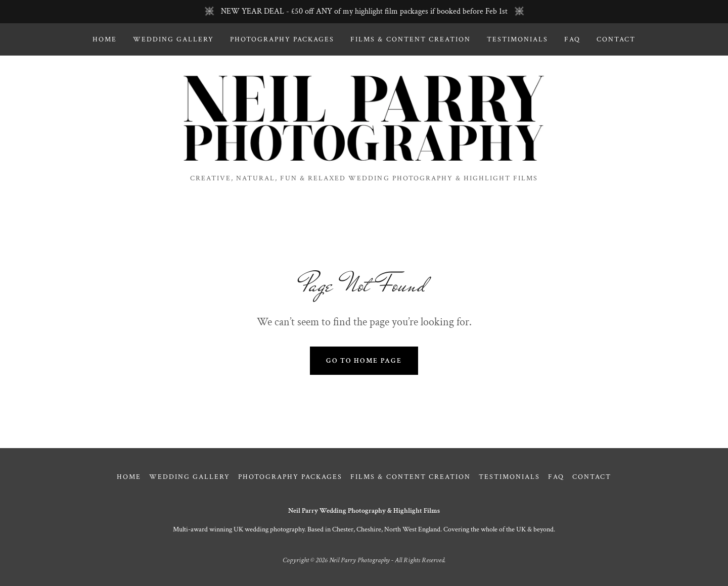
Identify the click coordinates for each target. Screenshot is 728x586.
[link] (364, 118)
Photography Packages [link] (282, 39)
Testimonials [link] (517, 39)
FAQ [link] (572, 39)
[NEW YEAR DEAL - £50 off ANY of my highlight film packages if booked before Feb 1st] (364, 12)
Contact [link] (616, 39)
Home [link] (105, 39)
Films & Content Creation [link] (410, 39)
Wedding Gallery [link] (173, 39)
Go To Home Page (364, 361)
